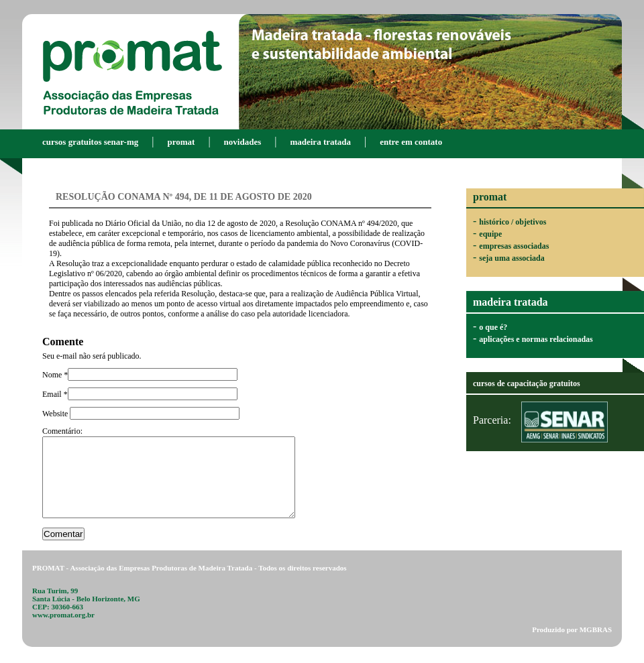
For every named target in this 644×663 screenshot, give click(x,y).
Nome (53, 375)
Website (56, 414)
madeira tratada (320, 142)
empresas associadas (514, 246)
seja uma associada (512, 258)
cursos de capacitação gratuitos (527, 383)
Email (53, 394)
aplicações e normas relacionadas (536, 339)
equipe (490, 234)
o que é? (493, 327)
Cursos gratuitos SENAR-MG (90, 142)
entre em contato (411, 142)
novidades (243, 142)
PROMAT (132, 70)
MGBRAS (596, 646)
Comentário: (62, 431)
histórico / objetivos (513, 222)
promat (181, 142)
